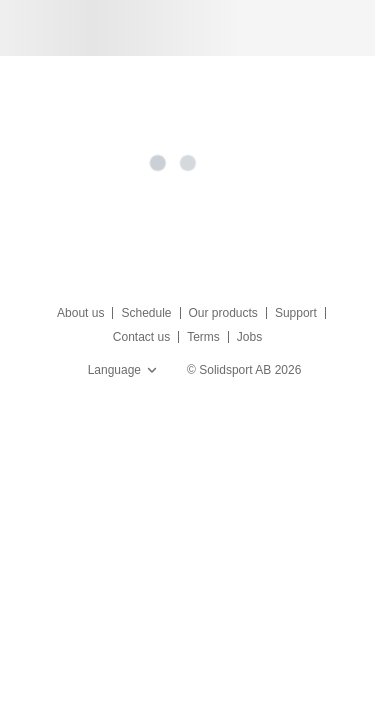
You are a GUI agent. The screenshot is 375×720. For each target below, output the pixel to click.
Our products (223, 313)
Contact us (141, 337)
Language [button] (124, 370)
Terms (203, 337)
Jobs (249, 337)
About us (80, 313)
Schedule (146, 313)
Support (296, 313)
